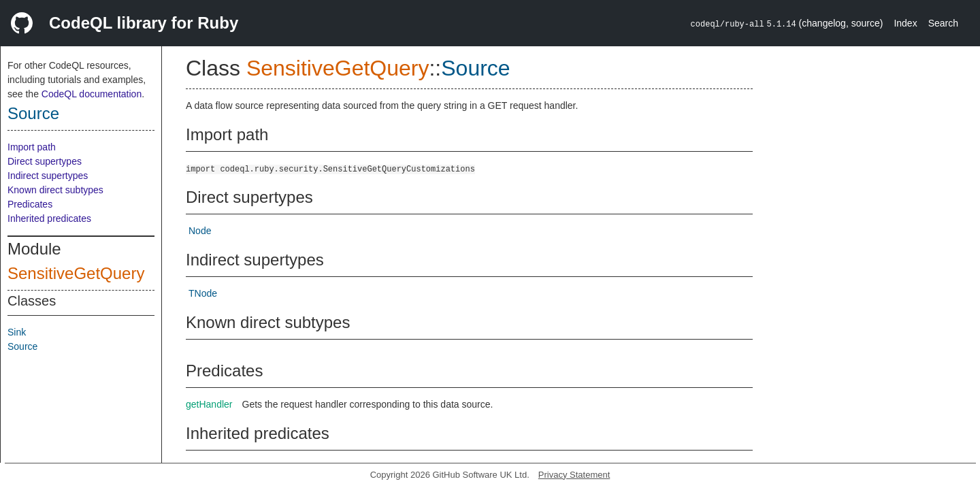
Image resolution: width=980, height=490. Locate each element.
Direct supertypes (45, 161)
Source (33, 113)
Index (905, 23)
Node (200, 231)
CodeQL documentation (92, 94)
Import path (32, 147)
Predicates (30, 204)
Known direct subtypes (55, 190)
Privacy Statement (574, 475)
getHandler (209, 404)
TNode (203, 293)
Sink (17, 332)
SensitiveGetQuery (76, 273)
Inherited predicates (49, 218)
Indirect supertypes (48, 176)
